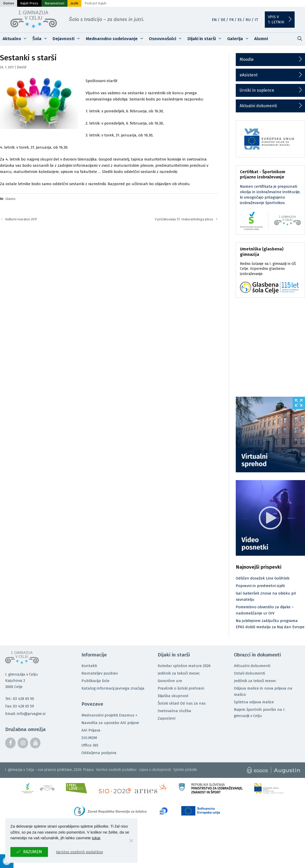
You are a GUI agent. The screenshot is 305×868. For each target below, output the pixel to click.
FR (231, 20)
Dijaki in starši (206, 39)
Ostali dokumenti (249, 673)
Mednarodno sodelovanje (116, 39)
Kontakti (89, 666)
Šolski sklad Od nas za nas (182, 703)
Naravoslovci (54, 3)
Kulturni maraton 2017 (21, 219)
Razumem (33, 852)
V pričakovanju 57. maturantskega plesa (184, 219)
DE (223, 20)
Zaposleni (167, 718)
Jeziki (74, 3)
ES (240, 20)
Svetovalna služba (174, 711)
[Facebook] (10, 743)
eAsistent (249, 75)
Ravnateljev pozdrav (100, 673)
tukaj (96, 838)
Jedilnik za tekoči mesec (179, 673)
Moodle (247, 59)
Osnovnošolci (167, 39)
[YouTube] (35, 743)
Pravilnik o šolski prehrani (181, 688)
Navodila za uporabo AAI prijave (110, 723)
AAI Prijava (91, 730)
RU (248, 20)
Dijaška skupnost (173, 696)
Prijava (88, 770)
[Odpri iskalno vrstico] (300, 39)
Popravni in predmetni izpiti (260, 586)
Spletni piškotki (185, 770)
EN (214, 20)
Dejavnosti (68, 39)
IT (256, 20)
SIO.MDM (89, 738)
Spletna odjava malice (254, 702)
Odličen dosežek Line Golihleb (263, 578)
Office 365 (90, 745)
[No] (131, 841)
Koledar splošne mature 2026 (184, 666)
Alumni (261, 39)
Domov (9, 3)
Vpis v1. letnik (276, 19)
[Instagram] (23, 743)
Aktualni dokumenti (258, 106)
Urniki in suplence (257, 90)
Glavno (11, 199)
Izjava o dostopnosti (155, 770)
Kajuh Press (29, 3)
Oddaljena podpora (99, 753)
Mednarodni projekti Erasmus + (109, 715)
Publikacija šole (95, 681)
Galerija (240, 39)
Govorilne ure (170, 681)
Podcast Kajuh (95, 3)
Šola (41, 39)
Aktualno (16, 39)
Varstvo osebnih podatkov (116, 770)
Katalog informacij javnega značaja (113, 688)
